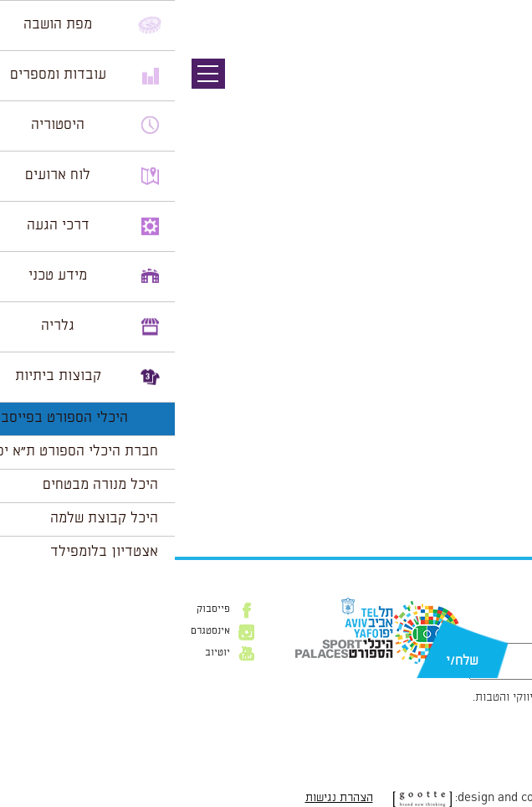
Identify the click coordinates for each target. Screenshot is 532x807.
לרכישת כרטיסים (473, 461)
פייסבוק (38, 609)
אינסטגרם (36, 631)
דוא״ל (505, 635)
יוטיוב (43, 653)
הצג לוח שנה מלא (471, 501)
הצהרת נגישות (164, 798)
